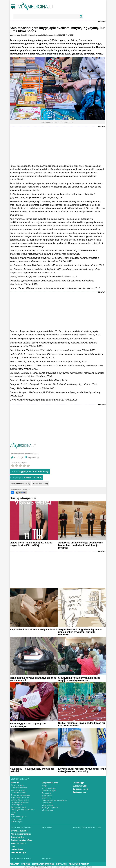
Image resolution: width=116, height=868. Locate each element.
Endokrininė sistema (18, 793)
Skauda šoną (47, 798)
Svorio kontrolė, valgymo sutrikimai (54, 800)
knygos (22, 472)
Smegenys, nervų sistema (20, 795)
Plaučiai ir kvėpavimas (19, 788)
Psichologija (78, 783)
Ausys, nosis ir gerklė (19, 817)
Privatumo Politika (79, 864)
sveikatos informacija (38, 472)
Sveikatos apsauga (21, 859)
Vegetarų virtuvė (18, 843)
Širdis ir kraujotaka (18, 785)
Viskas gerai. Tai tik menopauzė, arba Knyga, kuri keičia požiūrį (31, 544)
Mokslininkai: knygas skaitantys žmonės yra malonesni (33, 679)
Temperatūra (46, 793)
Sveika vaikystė (80, 786)
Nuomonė (47, 859)
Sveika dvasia (17, 849)
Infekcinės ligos (47, 810)
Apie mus (26, 864)
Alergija (45, 786)
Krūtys (13, 812)
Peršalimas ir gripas (49, 791)
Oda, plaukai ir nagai (18, 807)
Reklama (102, 21)
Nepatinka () (34, 457)
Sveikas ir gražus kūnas (22, 840)
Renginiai (47, 827)
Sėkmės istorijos (18, 852)
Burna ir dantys (16, 819)
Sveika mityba (17, 837)
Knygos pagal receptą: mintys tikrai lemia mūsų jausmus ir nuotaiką (82, 770)
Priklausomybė (47, 803)
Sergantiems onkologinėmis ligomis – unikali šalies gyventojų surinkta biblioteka (80, 632)
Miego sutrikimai (48, 805)
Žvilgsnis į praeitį (80, 789)
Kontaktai (61, 864)
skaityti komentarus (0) (20, 484)
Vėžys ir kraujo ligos (49, 788)
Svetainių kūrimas (86, 867)
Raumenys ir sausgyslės (20, 802)
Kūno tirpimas (47, 796)
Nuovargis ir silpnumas (50, 808)
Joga (13, 846)
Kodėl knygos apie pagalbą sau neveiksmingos (28, 725)
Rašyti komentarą (40, 484)
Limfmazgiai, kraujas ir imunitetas (23, 810)
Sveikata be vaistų (33, 478)
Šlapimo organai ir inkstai (20, 798)
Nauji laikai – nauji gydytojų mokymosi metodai (32, 770)
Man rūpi (15, 782)
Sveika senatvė (79, 792)
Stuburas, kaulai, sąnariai (20, 800)
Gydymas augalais (19, 831)
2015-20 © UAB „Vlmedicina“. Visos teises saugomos (43, 867)
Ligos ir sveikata (20, 779)
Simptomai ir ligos (50, 783)
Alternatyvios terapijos (21, 834)
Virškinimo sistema (18, 790)
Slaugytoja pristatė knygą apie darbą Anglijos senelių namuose (79, 679)
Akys (13, 814)
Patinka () (19, 457)
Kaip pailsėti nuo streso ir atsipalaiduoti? (33, 629)
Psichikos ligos (16, 822)
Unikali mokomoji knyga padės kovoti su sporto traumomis (81, 724)
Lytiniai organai (16, 805)
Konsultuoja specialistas (87, 827)
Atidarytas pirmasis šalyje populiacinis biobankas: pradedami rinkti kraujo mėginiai (80, 545)
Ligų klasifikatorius (43, 864)
